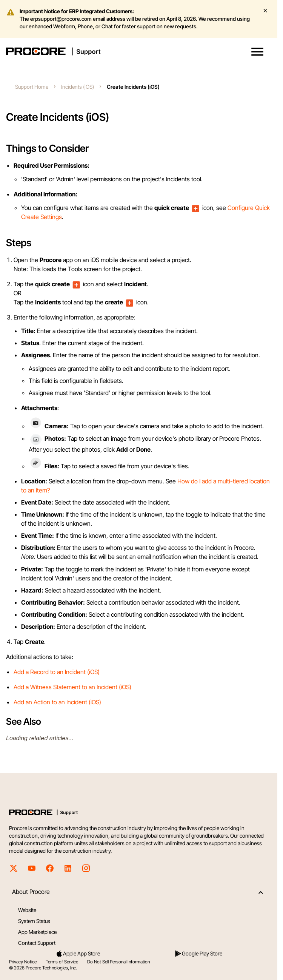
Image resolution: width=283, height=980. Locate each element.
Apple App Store (78, 954)
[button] (257, 52)
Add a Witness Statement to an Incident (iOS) (72, 687)
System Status (34, 921)
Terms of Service (62, 962)
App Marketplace (37, 932)
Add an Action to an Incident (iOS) (57, 702)
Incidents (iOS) (78, 87)
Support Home (32, 87)
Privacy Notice (23, 962)
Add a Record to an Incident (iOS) (57, 672)
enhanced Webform (52, 26)
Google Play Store (198, 954)
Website (27, 910)
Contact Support (37, 943)
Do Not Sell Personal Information (118, 962)
